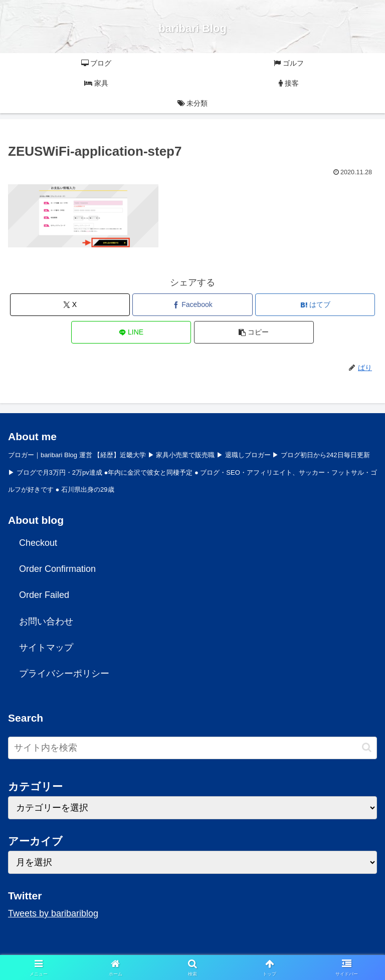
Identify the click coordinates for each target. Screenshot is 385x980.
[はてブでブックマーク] (315, 305)
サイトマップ (46, 647)
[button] (254, 332)
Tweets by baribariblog (53, 913)
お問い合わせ (46, 621)
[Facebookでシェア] (192, 305)
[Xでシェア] (70, 305)
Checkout (38, 543)
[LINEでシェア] (131, 332)
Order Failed (44, 595)
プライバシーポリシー (64, 674)
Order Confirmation (57, 569)
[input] (192, 748)
